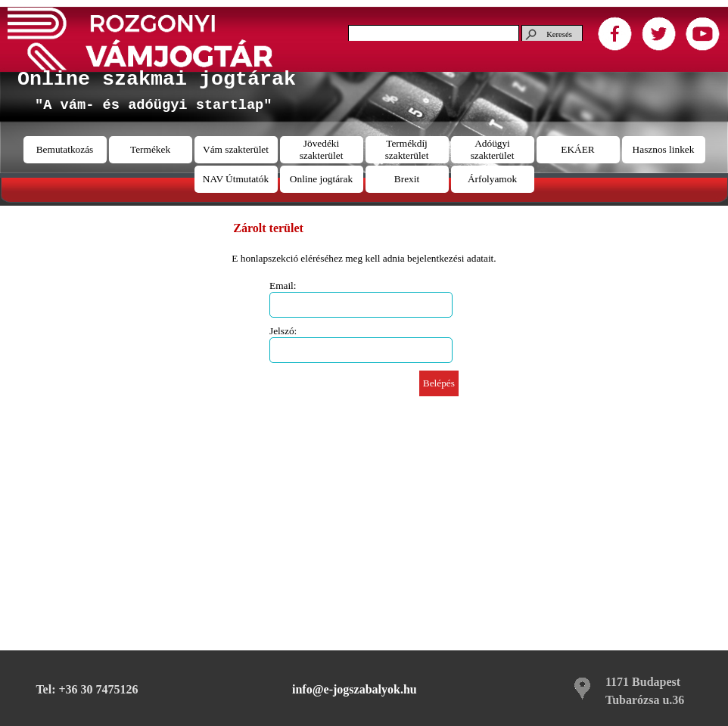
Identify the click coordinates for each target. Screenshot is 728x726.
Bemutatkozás (65, 149)
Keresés (559, 34)
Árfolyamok (492, 179)
